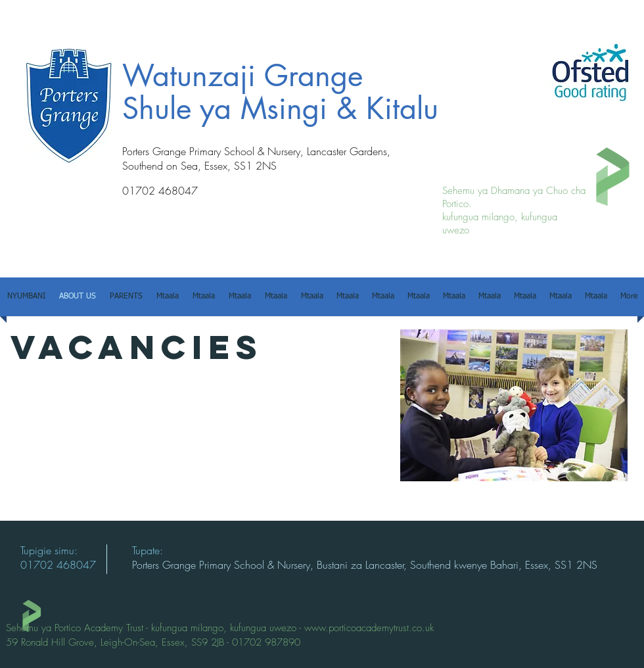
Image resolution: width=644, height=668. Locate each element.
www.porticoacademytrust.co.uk (369, 628)
